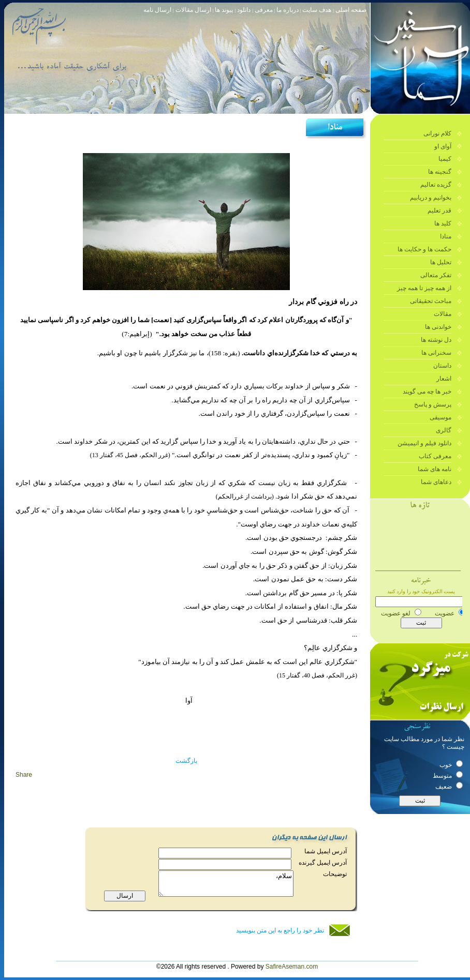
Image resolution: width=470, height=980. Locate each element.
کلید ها (443, 223)
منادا (446, 236)
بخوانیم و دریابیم (431, 198)
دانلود (245, 10)
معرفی (263, 10)
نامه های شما (435, 469)
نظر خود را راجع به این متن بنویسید (280, 930)
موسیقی (440, 417)
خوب (451, 765)
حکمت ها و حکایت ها (424, 249)
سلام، (229, 890)
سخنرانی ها (436, 353)
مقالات (443, 314)
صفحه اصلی (351, 10)
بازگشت (186, 761)
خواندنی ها (438, 327)
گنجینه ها (440, 172)
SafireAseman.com (292, 967)
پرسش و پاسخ (433, 404)
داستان (442, 366)
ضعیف (449, 787)
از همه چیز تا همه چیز (424, 288)
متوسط (448, 776)
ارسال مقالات (193, 10)
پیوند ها (225, 10)
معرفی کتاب (435, 456)
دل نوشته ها (436, 340)
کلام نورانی (437, 133)
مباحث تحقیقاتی (431, 301)
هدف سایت (317, 10)
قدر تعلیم (439, 210)
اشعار (444, 379)
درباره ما (288, 10)
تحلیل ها (441, 262)
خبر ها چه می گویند (427, 391)
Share (24, 775)
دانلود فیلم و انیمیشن (424, 443)
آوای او (443, 146)
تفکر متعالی (436, 275)
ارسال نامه (157, 10)
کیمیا (445, 159)
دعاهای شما (436, 482)
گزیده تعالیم (436, 185)
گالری (444, 430)
